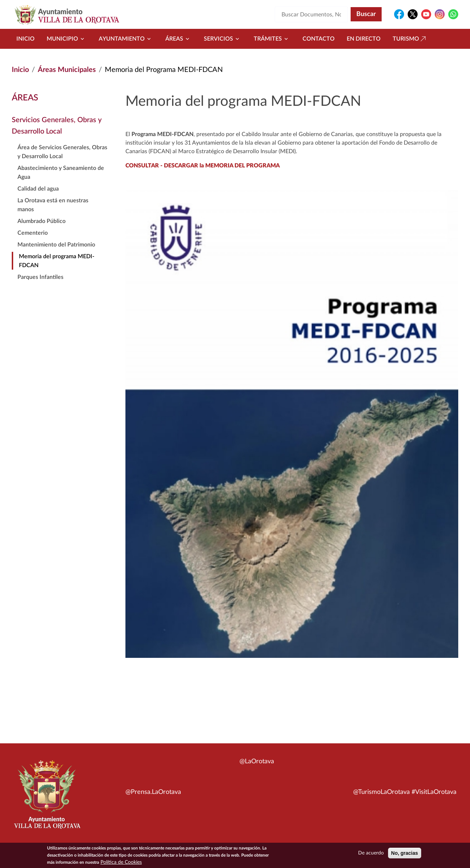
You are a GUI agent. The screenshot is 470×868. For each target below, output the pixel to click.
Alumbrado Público (42, 221)
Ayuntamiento (126, 39)
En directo (364, 39)
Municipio (67, 39)
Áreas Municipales (67, 70)
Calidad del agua (38, 189)
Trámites (272, 39)
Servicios (223, 39)
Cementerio (33, 233)
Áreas (179, 39)
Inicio (25, 39)
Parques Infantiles (40, 277)
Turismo (410, 39)
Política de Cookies (121, 863)
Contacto (319, 39)
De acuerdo (371, 853)
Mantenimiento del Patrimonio (56, 245)
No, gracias (405, 853)
